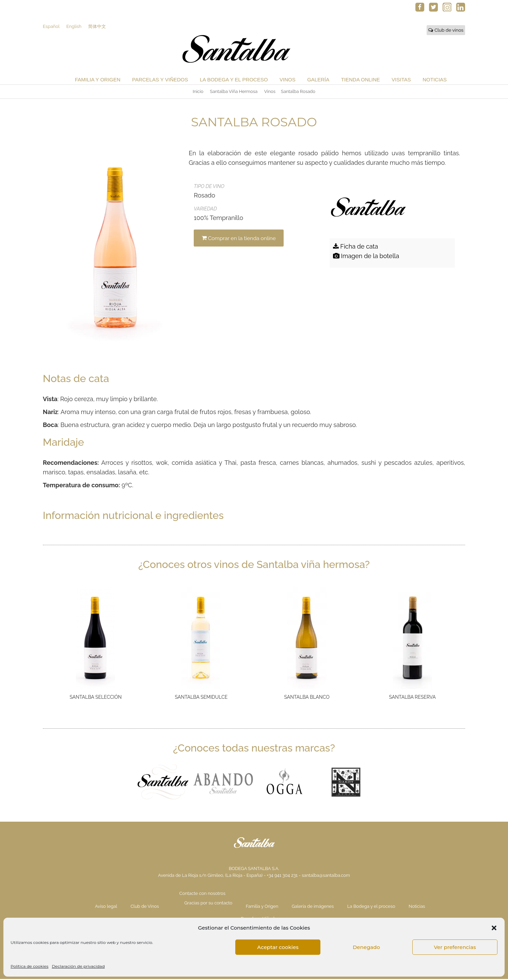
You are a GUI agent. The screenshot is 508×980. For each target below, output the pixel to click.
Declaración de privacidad (78, 966)
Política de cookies (29, 966)
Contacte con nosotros (203, 894)
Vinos (288, 81)
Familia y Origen (98, 81)
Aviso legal (106, 907)
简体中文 (99, 27)
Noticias (435, 81)
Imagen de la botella (366, 257)
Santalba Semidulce (201, 698)
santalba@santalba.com (326, 876)
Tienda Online (361, 81)
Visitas (401, 81)
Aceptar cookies (278, 947)
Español (51, 27)
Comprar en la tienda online (241, 239)
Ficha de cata (356, 247)
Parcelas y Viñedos (160, 81)
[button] (494, 928)
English (75, 27)
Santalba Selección (96, 698)
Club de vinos (446, 31)
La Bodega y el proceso (234, 81)
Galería (318, 81)
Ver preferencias (455, 947)
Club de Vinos (145, 907)
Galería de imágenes (313, 907)
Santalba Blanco (307, 698)
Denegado (366, 947)
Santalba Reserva (412, 698)
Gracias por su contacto (208, 904)
